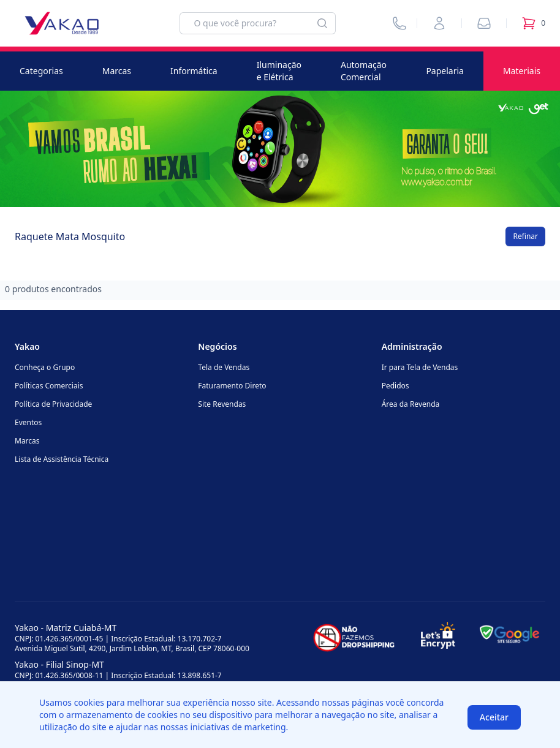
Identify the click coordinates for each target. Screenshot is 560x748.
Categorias (41, 71)
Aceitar (494, 717)
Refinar (525, 236)
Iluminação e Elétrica (279, 71)
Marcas (117, 71)
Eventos (28, 422)
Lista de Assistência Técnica (62, 459)
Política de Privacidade (53, 404)
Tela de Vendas (224, 367)
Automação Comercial (364, 71)
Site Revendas (222, 404)
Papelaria (445, 71)
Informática (194, 71)
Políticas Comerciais (49, 386)
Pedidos (395, 386)
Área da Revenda (411, 404)
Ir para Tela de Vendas (420, 367)
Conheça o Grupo (45, 367)
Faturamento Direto (232, 386)
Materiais (522, 71)
